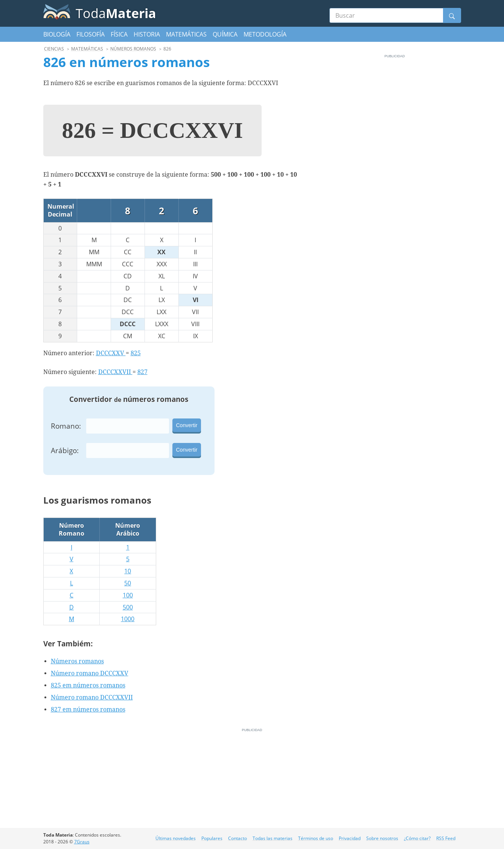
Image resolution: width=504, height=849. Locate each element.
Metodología (265, 34)
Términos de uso (316, 838)
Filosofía (91, 34)
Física (119, 34)
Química (225, 34)
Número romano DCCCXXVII (92, 697)
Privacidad (350, 838)
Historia (147, 34)
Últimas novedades (176, 838)
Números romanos (77, 661)
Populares (212, 838)
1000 (128, 619)
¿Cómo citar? (417, 838)
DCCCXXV (111, 353)
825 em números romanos (88, 685)
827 (142, 372)
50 (128, 583)
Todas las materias (273, 838)
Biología (57, 34)
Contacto (238, 838)
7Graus (82, 842)
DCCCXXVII (115, 372)
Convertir (187, 425)
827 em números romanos (88, 709)
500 (128, 607)
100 (128, 595)
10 (128, 571)
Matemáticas (186, 34)
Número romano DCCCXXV (90, 673)
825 (136, 353)
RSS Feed (446, 838)
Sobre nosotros (382, 838)
